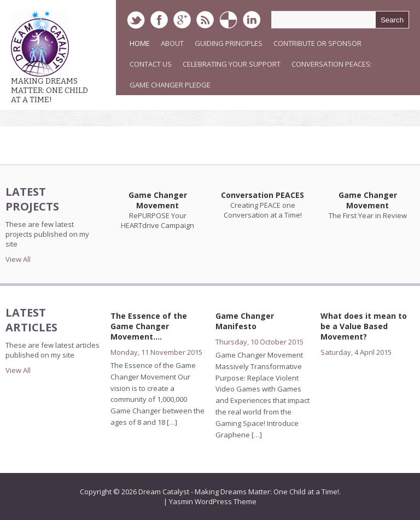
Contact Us (151, 64)
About (172, 43)
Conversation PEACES (262, 195)
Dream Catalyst (164, 492)
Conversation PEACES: (332, 64)
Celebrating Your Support (232, 64)
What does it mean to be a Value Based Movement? (364, 326)
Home (140, 43)
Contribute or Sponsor (317, 43)
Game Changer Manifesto (245, 321)
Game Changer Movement (158, 200)
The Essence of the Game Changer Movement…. (149, 326)
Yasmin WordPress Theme (213, 501)
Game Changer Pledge (170, 85)
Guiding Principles (229, 43)
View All (18, 259)
